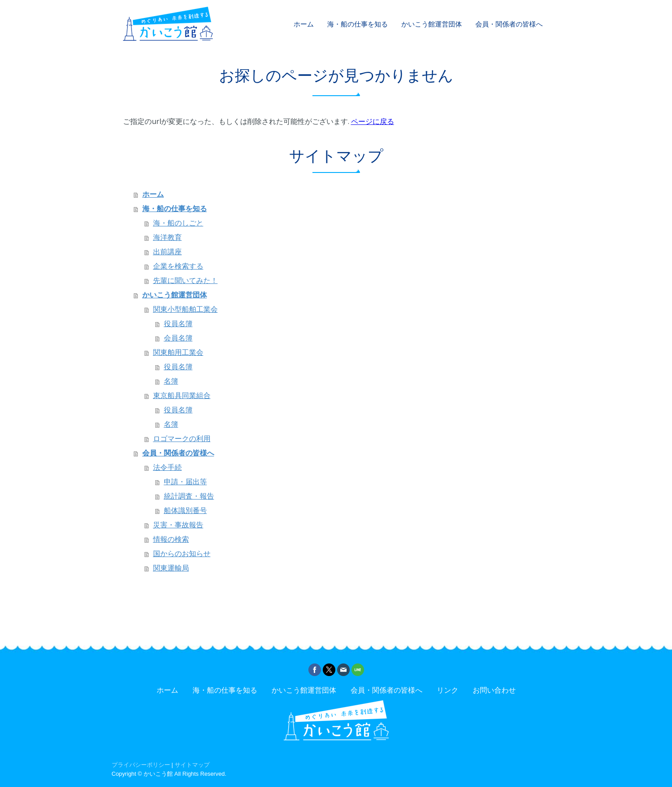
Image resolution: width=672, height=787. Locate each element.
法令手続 (167, 467)
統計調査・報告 (189, 496)
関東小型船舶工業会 (185, 309)
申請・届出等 (185, 482)
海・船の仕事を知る (358, 24)
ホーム (304, 24)
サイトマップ (192, 765)
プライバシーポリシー (141, 765)
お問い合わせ (494, 690)
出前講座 (167, 252)
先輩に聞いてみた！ (185, 281)
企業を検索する (178, 266)
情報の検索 (171, 539)
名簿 (171, 381)
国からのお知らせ (182, 554)
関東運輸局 (171, 568)
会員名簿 (178, 338)
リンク (448, 690)
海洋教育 (167, 237)
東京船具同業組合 (182, 396)
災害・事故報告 (178, 525)
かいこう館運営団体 (432, 24)
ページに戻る (373, 121)
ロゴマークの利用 (182, 439)
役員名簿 (178, 324)
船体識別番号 (185, 511)
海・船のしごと (178, 223)
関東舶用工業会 (178, 352)
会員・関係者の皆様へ (509, 24)
